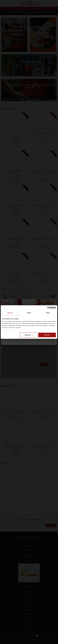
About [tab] (48, 313)
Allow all (47, 335)
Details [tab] (29, 313)
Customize (29, 335)
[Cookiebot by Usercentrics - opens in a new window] (49, 308)
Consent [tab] (10, 313)
